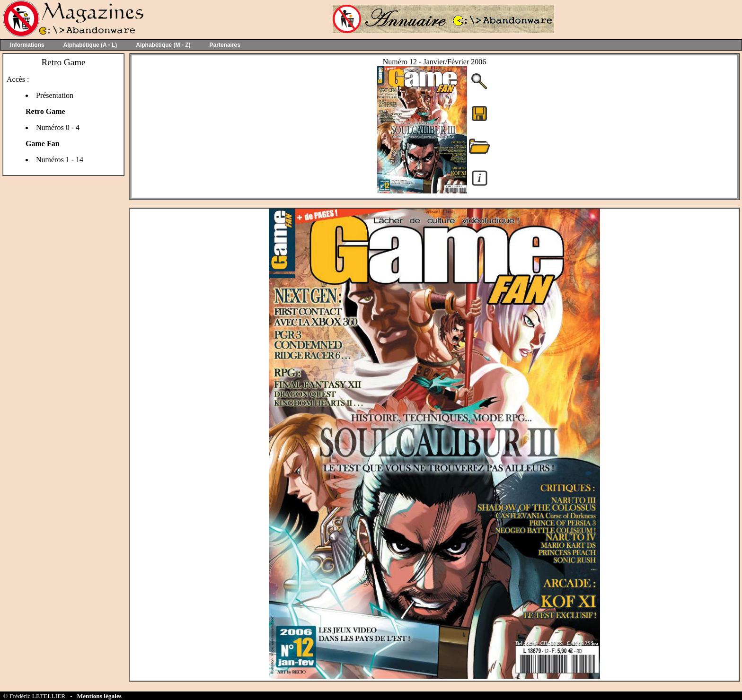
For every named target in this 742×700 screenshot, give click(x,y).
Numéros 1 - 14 (60, 160)
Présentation (55, 95)
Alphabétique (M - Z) (163, 45)
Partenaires (225, 45)
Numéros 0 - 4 (58, 127)
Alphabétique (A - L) (90, 45)
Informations (27, 45)
